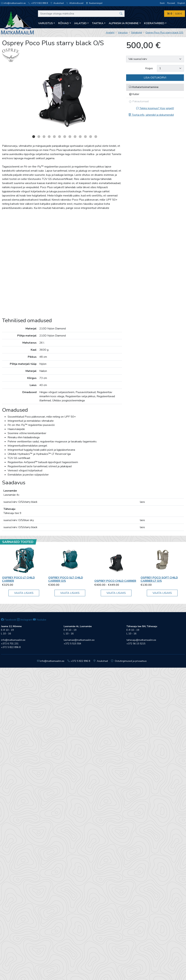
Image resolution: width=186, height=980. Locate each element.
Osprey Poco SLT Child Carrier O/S (66, 579)
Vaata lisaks (24, 593)
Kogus (149, 68)
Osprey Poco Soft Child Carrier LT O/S (159, 579)
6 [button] (60, 137)
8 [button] (70, 137)
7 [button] (65, 137)
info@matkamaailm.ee (13, 3)
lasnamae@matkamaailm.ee (79, 640)
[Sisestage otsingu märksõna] (81, 14)
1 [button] (34, 137)
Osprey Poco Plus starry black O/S (164, 33)
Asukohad (57, 3)
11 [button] (85, 137)
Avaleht (110, 33)
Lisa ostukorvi (155, 78)
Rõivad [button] (63, 23)
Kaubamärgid (94, 3)
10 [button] (80, 137)
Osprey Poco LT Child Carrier (18, 579)
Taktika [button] (98, 23)
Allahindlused (75, 3)
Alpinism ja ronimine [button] (124, 23)
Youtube (40, 620)
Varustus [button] (45, 23)
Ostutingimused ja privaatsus (129, 661)
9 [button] (75, 137)
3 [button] (44, 137)
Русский (171, 3)
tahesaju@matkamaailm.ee (141, 640)
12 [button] (91, 137)
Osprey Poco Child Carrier (115, 581)
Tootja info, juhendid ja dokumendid (151, 115)
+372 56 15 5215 (136, 644)
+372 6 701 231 (10, 644)
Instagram (25, 620)
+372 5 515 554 (72, 644)
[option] (62, 99)
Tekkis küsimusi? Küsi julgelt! (155, 108)
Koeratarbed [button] (154, 23)
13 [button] (96, 137)
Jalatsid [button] (80, 23)
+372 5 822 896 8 (38, 3)
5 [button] (54, 137)
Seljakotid (137, 33)
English (181, 3)
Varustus (123, 33)
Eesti (162, 3)
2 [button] (39, 137)
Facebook (9, 620)
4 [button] (49, 137)
